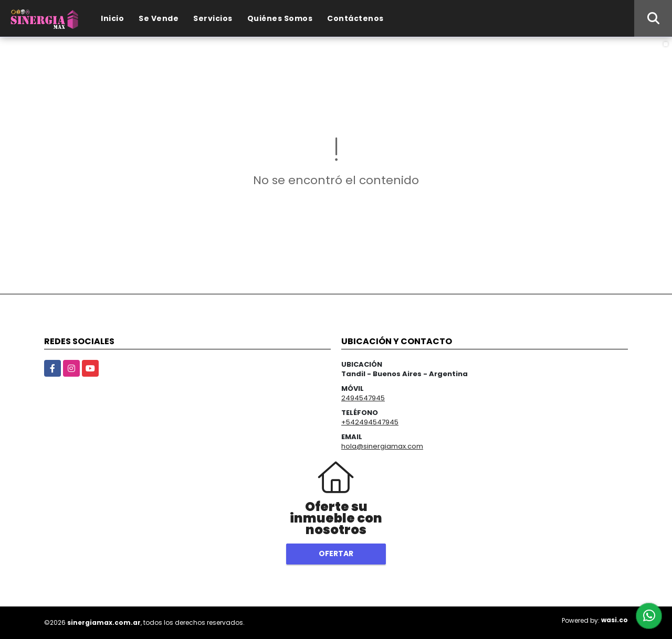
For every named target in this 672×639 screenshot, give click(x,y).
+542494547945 (370, 422)
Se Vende (159, 18)
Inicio (112, 18)
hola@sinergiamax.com (382, 446)
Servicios (213, 18)
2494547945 (363, 398)
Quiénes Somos (280, 18)
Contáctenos (355, 18)
